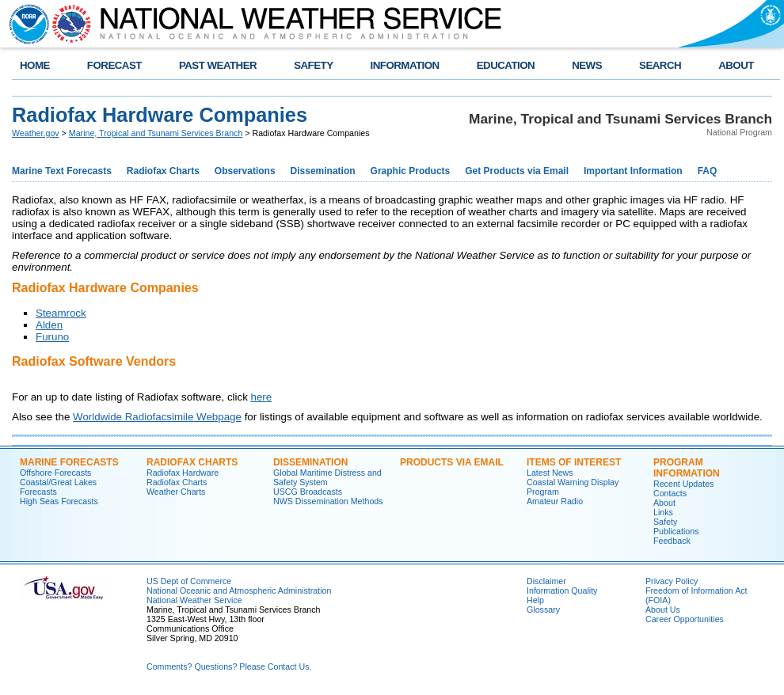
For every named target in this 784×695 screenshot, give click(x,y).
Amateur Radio (555, 501)
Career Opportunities (685, 619)
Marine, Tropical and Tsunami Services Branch (156, 133)
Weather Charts (176, 492)
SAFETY (313, 65)
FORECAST (114, 65)
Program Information (687, 468)
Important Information (633, 171)
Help (535, 600)
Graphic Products (411, 171)
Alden (49, 325)
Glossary (543, 610)
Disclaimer (546, 581)
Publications (676, 531)
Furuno (52, 337)
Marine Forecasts (69, 462)
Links (663, 512)
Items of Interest (574, 462)
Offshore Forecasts (55, 473)
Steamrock (61, 313)
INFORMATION (405, 65)
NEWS (587, 65)
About (664, 503)
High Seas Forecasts (59, 501)
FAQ (708, 171)
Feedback (672, 541)
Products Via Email (452, 462)
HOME (35, 65)
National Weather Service (194, 600)
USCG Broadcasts (308, 492)
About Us (663, 610)
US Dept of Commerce (189, 581)
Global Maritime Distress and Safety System (327, 477)
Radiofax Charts (163, 171)
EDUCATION (506, 65)
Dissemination (323, 171)
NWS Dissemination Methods (328, 501)
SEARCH (660, 65)
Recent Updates (683, 484)
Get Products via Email (517, 171)
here (262, 397)
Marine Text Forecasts (62, 171)
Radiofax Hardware (183, 473)
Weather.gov (36, 133)
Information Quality (562, 591)
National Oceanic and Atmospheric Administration (239, 591)
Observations (245, 171)
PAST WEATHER (218, 65)
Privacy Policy (672, 581)
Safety (665, 522)
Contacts (670, 493)
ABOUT (736, 65)
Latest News (550, 473)
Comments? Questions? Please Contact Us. (229, 667)
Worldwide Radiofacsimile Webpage (157, 417)
